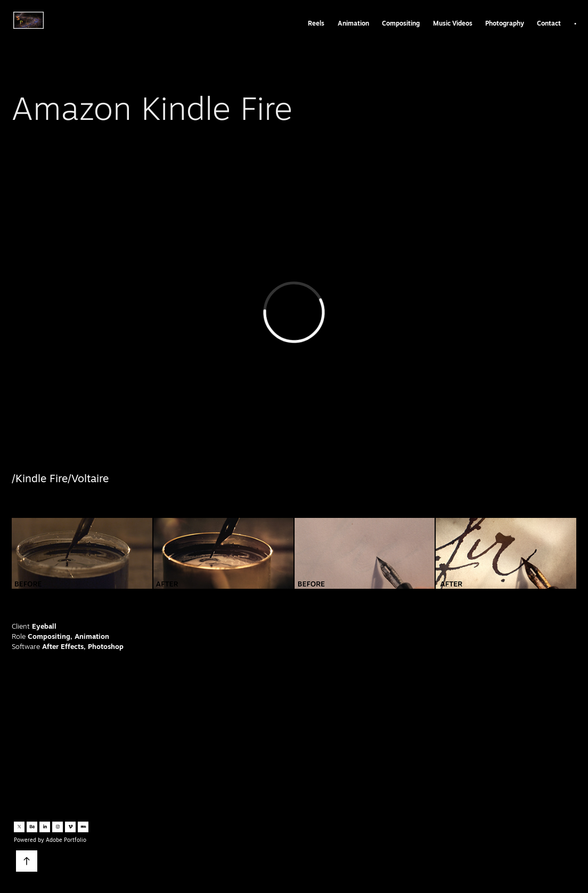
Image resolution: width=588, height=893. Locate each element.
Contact (549, 23)
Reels (316, 23)
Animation (353, 23)
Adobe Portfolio (66, 840)
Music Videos (453, 23)
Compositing (401, 23)
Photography (505, 23)
